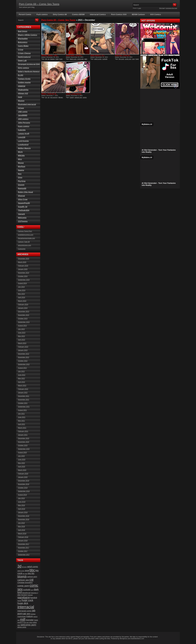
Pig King (22, 181)
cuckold (105, 59)
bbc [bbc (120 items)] (32, 570)
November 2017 (24, 548)
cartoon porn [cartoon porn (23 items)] (32, 577)
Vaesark (21, 214)
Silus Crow (23, 199)
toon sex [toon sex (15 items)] (26, 622)
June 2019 (22, 502)
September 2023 (24, 322)
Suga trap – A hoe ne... (123, 55)
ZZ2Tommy (23, 221)
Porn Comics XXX (119, 14)
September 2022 (24, 364)
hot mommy (54, 97)
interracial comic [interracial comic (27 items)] (25, 611)
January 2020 (23, 477)
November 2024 (24, 273)
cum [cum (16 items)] (32, 590)
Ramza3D (22, 188)
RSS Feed (162, 8)
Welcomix (22, 218)
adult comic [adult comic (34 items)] (33, 567)
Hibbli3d (22, 86)
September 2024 (24, 280)
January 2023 (23, 350)
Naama (21, 170)
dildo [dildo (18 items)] (19, 595)
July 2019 (21, 498)
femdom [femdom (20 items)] (24, 595)
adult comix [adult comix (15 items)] (21, 571)
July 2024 (21, 287)
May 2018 (21, 527)
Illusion (21, 101)
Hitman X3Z (23, 93)
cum (133, 59)
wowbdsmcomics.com (26, 235)
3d (46, 59)
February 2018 (23, 537)
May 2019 (21, 505)
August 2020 (22, 453)
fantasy (53, 59)
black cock (73, 59)
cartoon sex (78, 97)
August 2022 (22, 368)
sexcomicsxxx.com (25, 245)
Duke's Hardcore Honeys (29, 72)
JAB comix (23, 112)
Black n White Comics (28, 35)
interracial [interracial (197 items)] (26, 607)
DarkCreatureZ (24, 57)
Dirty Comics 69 (60, 14)
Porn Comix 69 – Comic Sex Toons (39, 4)
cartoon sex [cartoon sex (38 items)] (23, 580)
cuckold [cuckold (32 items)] (27, 590)
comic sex (80, 59)
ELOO (21, 75)
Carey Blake (23, 46)
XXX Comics (156, 14)
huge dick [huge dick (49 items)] (23, 603)
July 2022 (21, 371)
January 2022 (23, 393)
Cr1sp (21, 50)
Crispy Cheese (24, 53)
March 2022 (22, 386)
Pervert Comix (25, 14)
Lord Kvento (23, 141)
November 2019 (24, 484)
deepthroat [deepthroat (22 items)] (26, 593)
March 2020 (22, 470)
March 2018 (22, 534)
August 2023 (22, 326)
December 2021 (24, 396)
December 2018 (24, 516)
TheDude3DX (24, 210)
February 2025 (23, 266)
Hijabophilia (23, 90)
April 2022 (22, 382)
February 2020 (23, 474)
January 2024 (23, 308)
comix (85, 97)
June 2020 (22, 460)
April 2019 (22, 509)
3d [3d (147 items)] (19, 566)
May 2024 (21, 294)
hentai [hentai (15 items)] (19, 601)
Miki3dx (21, 156)
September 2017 (24, 555)
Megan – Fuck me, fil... (49, 94)
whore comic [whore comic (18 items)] (22, 627)
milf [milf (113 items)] (23, 619)
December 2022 (24, 354)
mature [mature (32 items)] (29, 616)
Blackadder (23, 39)
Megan (61, 97)
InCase (21, 108)
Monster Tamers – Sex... (50, 55)
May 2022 (21, 379)
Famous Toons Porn (25, 231)
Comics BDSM (78, 14)
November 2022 (24, 357)
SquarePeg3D (24, 203)
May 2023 (21, 336)
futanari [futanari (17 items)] (30, 595)
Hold (57, 59)
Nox (20, 174)
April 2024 (22, 297)
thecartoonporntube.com (26, 238)
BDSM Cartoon (138, 14)
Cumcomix (22, 249)
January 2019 (23, 512)
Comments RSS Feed (171, 8)
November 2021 (24, 400)
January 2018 (23, 541)
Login (140, 8)
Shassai (21, 196)
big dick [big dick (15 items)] (25, 574)
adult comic (98, 59)
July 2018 (21, 523)
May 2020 (21, 463)
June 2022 (22, 375)
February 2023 (23, 347)
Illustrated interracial (27, 104)
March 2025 (22, 262)
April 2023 (22, 340)
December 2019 (24, 481)
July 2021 (21, 414)
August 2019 (22, 495)
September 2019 (24, 491)
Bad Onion (23, 31)
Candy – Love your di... (74, 94)
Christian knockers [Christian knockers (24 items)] (25, 583)
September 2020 (24, 449)
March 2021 (22, 428)
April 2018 (22, 530)
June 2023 (22, 333)
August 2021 (22, 410)
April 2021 (22, 424)
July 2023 (21, 329)
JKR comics (23, 119)
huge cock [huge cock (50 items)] (27, 600)
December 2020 (24, 438)
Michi (20, 152)
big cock (121, 59)
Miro (20, 159)
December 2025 (24, 259)
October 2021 (23, 403)
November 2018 (24, 519)
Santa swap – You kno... (74, 55)
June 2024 (22, 290)
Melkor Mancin (24, 148)
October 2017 (23, 551)
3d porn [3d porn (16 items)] (24, 567)
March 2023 (22, 343)
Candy (72, 97)
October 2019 (23, 488)
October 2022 (23, 361)
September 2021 (24, 407)
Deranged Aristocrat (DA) (29, 64)
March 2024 (22, 301)
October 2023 (23, 319)
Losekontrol (23, 145)
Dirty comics (23, 68)
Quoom (21, 185)
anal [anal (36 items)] (27, 571)
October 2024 (23, 276)
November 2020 (24, 442)
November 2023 (24, 315)
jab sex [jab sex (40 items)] (27, 614)
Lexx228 (22, 137)
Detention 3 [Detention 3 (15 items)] (35, 593)
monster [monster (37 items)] (30, 620)
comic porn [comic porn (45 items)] (23, 586)
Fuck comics (42, 14)
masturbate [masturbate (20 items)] (22, 617)
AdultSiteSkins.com (137, 639)
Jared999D (23, 115)
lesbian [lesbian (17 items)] (33, 614)
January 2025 (23, 269)
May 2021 (21, 421)
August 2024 (22, 283)
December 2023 (24, 312)
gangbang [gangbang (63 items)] (24, 597)
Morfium (22, 167)
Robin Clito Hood (25, 192)
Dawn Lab (22, 61)
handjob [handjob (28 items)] (34, 598)
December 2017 (24, 544)
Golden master (24, 82)
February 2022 (23, 389)
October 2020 (23, 445)
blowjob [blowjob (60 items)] (22, 576)
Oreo (20, 178)
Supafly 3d (23, 207)
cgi (49, 59)
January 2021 (23, 435)
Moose (21, 163)
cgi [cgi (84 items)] (32, 580)
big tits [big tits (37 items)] (31, 573)
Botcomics (23, 42)
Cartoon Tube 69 (24, 242)
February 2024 (23, 305)
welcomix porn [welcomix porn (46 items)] (28, 625)
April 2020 (22, 467)
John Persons (24, 123)
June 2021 (22, 417)
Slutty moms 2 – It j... (98, 55)
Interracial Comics (98, 14)
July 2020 (21, 456)
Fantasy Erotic (24, 79)
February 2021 (23, 431)
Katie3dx (22, 130)
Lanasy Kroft (24, 134)
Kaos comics (24, 126)
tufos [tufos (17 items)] (31, 622)
